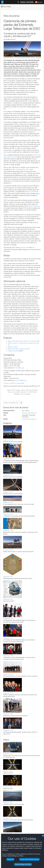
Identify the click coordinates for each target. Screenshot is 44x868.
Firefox (8, 503)
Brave (8, 497)
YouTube (5, 434)
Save (7, 556)
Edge (8, 501)
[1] (27, 94)
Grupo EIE (26, 169)
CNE (24, 208)
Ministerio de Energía (33, 206)
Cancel (17, 556)
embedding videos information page (20, 446)
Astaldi (13, 169)
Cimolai (18, 169)
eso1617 (24, 173)
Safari (8, 505)
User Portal (30, 2)
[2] (11, 183)
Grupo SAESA (32, 192)
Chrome (9, 499)
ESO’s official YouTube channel (11, 436)
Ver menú (6, 7)
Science (23, 2)
